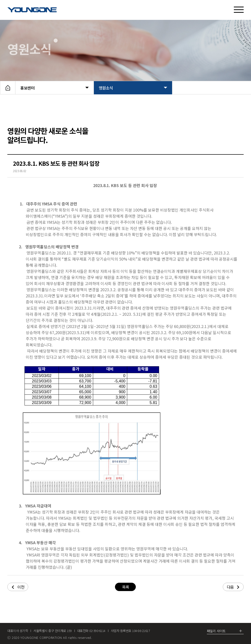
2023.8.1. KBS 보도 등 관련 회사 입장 (56, 163)
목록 (125, 587)
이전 (18, 587)
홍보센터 (55, 88)
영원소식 (133, 88)
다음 (233, 587)
